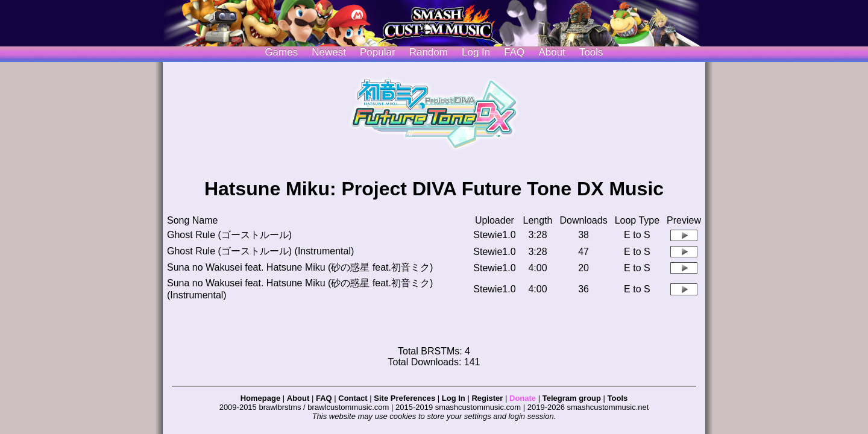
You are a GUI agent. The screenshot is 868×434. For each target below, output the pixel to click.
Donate (523, 398)
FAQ (514, 52)
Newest (329, 52)
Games (281, 52)
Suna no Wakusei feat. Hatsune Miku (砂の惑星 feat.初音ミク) (300, 267)
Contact (353, 398)
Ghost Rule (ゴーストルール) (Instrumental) (260, 251)
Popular (378, 52)
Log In (454, 398)
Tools (591, 52)
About (552, 52)
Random (429, 52)
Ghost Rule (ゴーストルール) (229, 235)
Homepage (260, 398)
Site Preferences (404, 398)
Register (487, 398)
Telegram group (572, 398)
